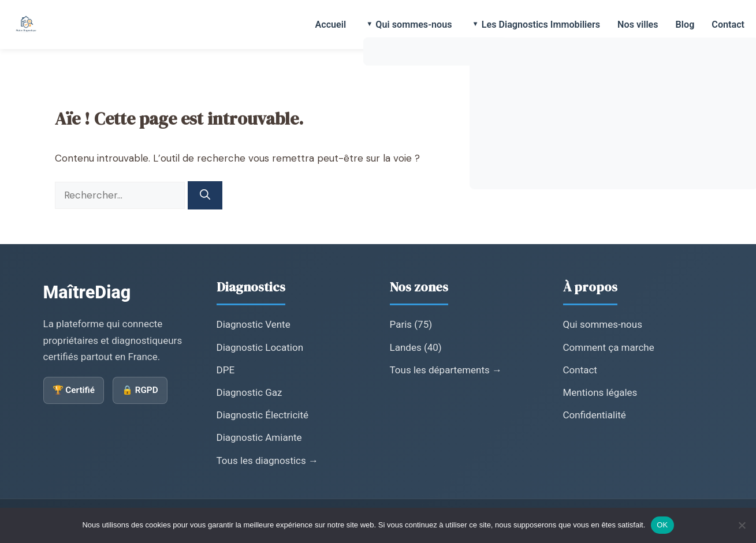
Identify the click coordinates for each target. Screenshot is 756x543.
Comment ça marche (609, 347)
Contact (728, 25)
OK (662, 525)
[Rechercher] (205, 195)
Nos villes (638, 25)
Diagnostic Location (260, 347)
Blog (685, 25)
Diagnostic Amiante (259, 437)
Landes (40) (416, 347)
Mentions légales (600, 392)
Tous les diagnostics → (267, 460)
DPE (226, 370)
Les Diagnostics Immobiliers (541, 25)
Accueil (330, 25)
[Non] (742, 525)
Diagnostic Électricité (263, 415)
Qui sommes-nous (414, 25)
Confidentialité (595, 415)
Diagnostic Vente (254, 324)
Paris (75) (411, 324)
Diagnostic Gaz (249, 392)
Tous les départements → (446, 370)
